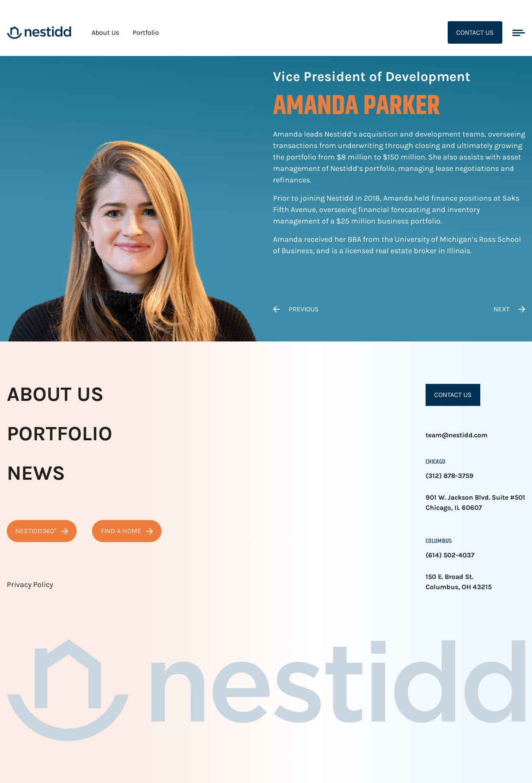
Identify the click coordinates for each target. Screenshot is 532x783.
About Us (105, 32)
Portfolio (146, 32)
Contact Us (475, 32)
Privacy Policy (30, 584)
